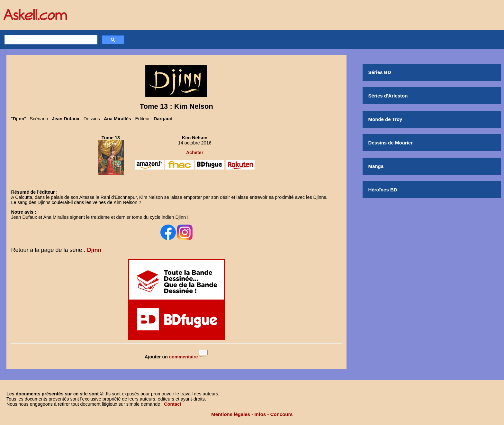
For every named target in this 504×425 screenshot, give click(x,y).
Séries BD (380, 72)
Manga (376, 166)
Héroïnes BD (383, 190)
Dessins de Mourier (391, 143)
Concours (282, 414)
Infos (260, 414)
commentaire (184, 357)
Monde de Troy (385, 119)
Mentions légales (231, 414)
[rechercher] (50, 40)
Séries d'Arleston (388, 96)
